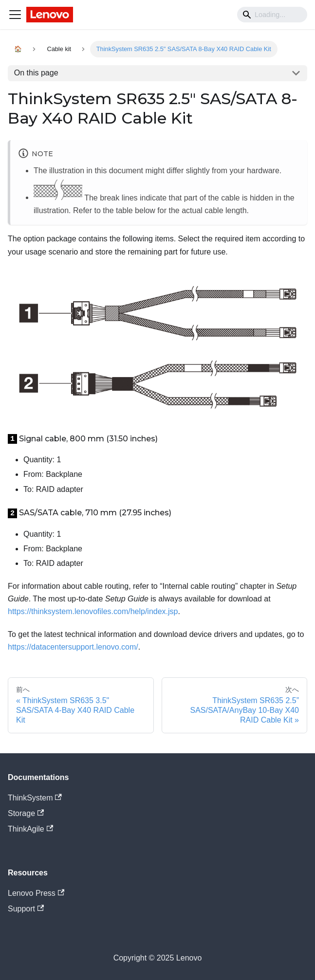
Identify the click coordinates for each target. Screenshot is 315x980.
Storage (26, 813)
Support (26, 909)
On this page (36, 73)
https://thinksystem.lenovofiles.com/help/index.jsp (93, 611)
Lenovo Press (36, 893)
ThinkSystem (35, 798)
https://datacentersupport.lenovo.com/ (73, 647)
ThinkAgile (30, 829)
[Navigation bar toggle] (15, 15)
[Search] (272, 15)
